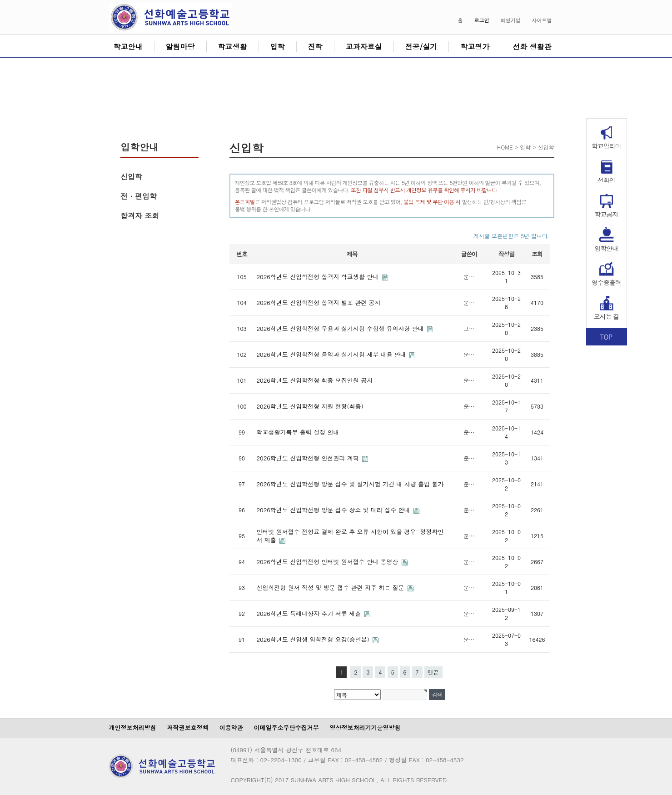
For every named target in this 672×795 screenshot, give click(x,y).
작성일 (506, 254)
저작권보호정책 (188, 727)
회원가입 (511, 20)
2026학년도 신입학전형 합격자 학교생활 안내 (319, 277)
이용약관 (231, 727)
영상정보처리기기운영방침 (365, 727)
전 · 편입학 (139, 196)
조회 (537, 254)
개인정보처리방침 (133, 727)
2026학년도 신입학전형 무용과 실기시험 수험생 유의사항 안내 (341, 328)
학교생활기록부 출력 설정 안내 (298, 432)
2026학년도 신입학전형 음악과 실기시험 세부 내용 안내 (333, 354)
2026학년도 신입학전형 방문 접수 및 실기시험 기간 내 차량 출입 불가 (350, 484)
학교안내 (128, 47)
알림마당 (180, 47)
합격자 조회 (140, 216)
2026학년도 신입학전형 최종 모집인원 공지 (315, 380)
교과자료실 (364, 47)
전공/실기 (421, 47)
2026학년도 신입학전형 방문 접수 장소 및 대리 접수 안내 (334, 510)
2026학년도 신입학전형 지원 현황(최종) (310, 406)
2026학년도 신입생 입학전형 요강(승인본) (314, 639)
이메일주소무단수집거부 (286, 727)
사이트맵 (542, 20)
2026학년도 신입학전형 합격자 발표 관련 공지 (319, 302)
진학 (315, 47)
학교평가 (475, 47)
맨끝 (433, 672)
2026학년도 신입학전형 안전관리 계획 (309, 458)
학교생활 (233, 47)
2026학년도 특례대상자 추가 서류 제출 (310, 613)
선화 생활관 (532, 47)
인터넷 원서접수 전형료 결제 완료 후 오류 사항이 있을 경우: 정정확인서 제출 (350, 536)
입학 (278, 47)
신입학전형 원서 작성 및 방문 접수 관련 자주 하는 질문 (331, 587)
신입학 (131, 177)
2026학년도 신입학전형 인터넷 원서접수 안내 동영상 (329, 562)
